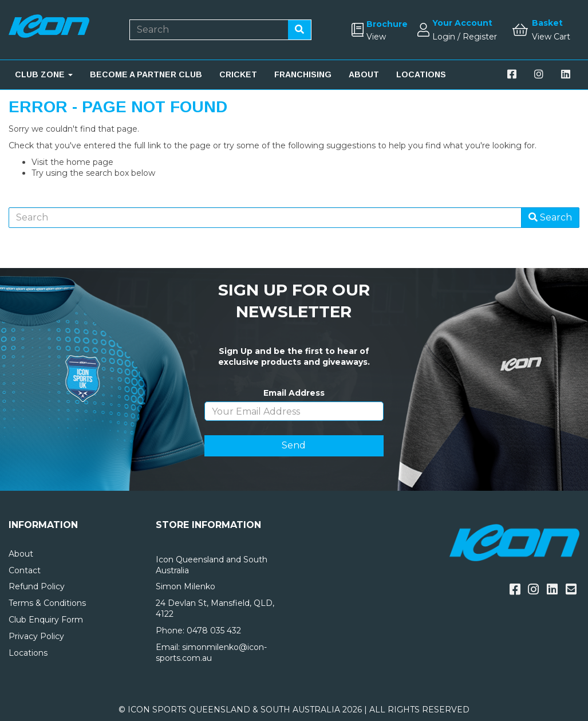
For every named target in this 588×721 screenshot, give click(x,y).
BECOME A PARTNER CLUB (146, 74)
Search (550, 217)
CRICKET (238, 74)
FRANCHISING (303, 74)
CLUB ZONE (44, 74)
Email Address (294, 393)
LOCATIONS (421, 74)
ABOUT (364, 74)
